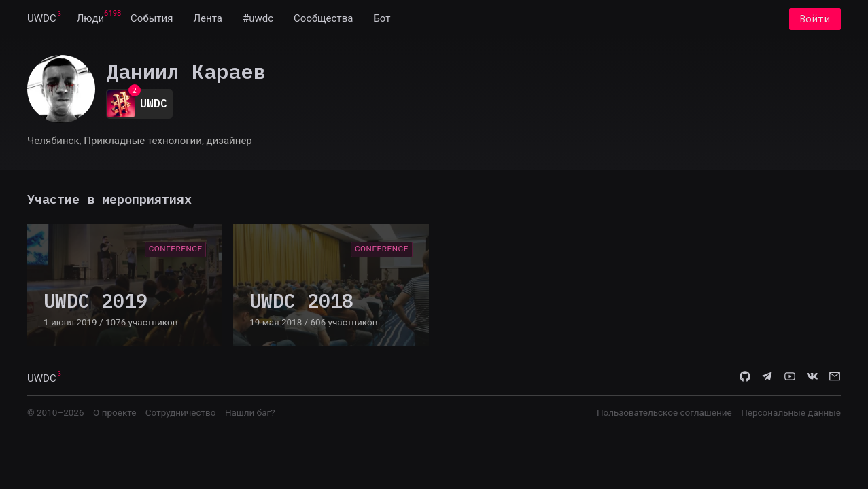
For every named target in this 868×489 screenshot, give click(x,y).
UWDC (42, 19)
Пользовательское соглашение (664, 412)
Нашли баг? (250, 412)
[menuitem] (42, 19)
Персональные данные (791, 412)
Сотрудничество (181, 412)
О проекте (115, 412)
